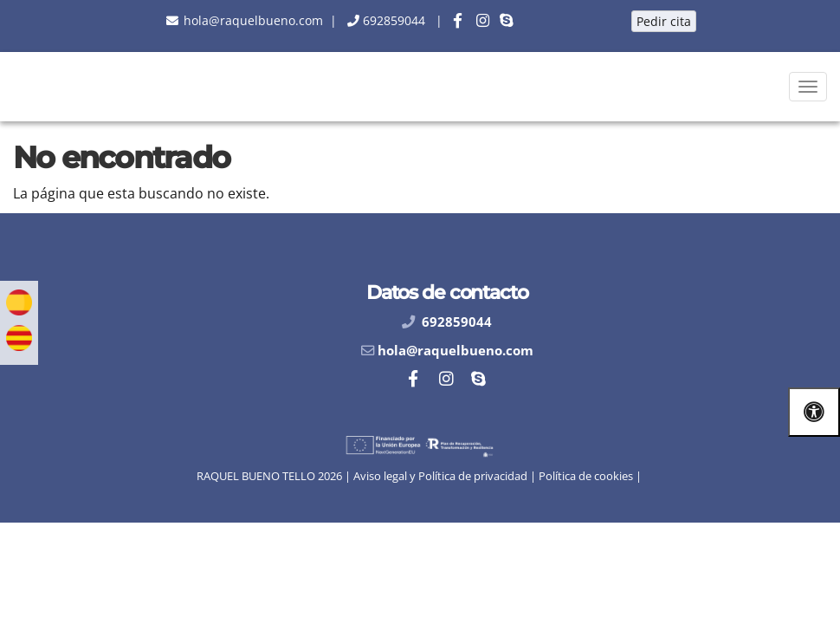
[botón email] (252, 20)
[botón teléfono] (392, 20)
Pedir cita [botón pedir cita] (664, 21)
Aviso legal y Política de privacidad (440, 476)
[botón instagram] (483, 20)
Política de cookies (586, 476)
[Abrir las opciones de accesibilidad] (814, 412)
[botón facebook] (458, 20)
